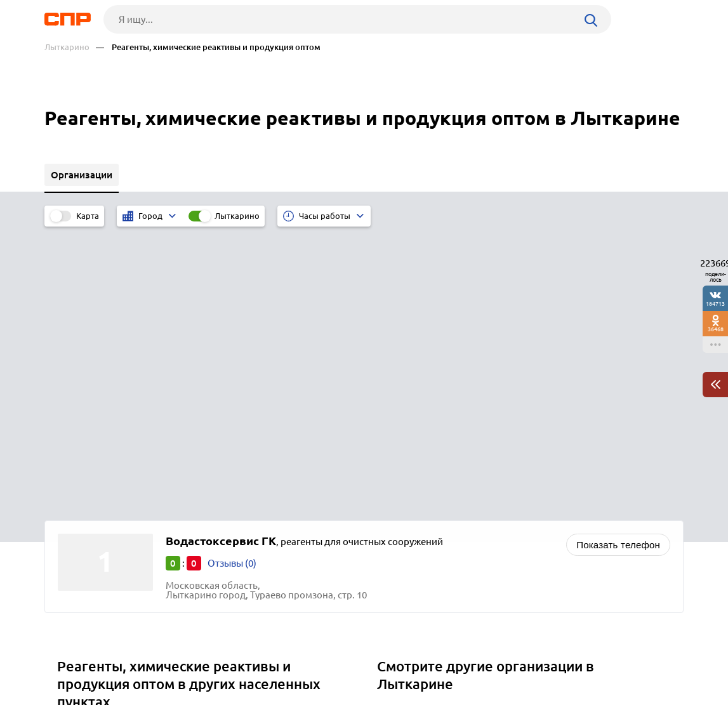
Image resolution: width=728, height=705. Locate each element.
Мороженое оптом (424, 469)
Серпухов (83, 493)
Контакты (329, 658)
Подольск (83, 477)
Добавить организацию (626, 657)
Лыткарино (67, 47)
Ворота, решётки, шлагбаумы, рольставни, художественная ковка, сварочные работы (513, 432)
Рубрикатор (68, 658)
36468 (716, 329)
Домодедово (91, 445)
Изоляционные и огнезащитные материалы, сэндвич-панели (518, 484)
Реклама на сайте (236, 658)
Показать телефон (618, 262)
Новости (147, 658)
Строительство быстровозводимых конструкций (491, 453)
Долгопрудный (96, 461)
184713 (715, 304)
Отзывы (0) (232, 280)
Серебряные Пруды (105, 509)
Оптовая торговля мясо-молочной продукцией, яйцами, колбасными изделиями (506, 505)
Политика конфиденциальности (215, 695)
